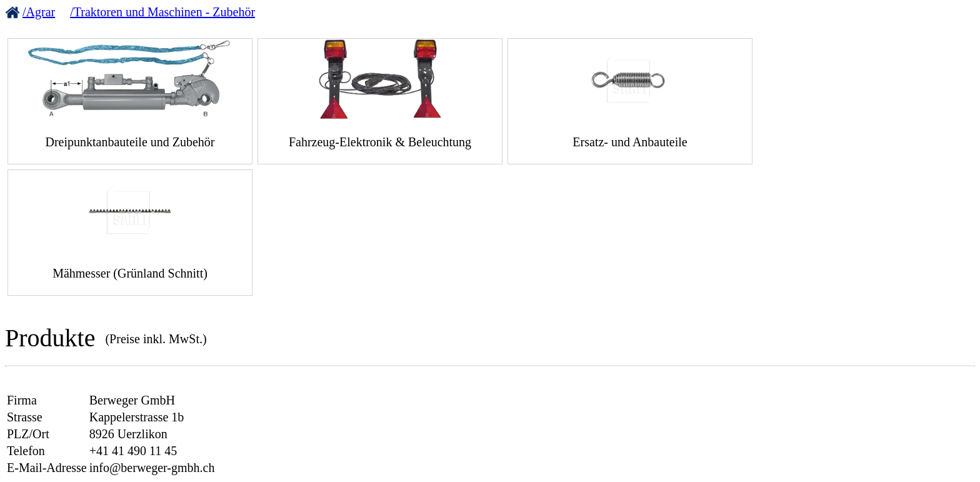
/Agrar (39, 12)
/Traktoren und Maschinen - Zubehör (162, 12)
